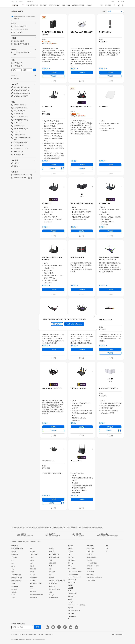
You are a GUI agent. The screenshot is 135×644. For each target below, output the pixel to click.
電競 (13, 572)
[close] (94, 316)
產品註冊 (89, 554)
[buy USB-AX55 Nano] (48, 461)
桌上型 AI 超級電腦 (54, 557)
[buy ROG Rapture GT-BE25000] (81, 107)
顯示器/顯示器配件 (16, 581)
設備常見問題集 (91, 580)
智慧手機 (14, 552)
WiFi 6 (32, 589)
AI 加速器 (33, 581)
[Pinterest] (76, 627)
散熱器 (32, 566)
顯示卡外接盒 (34, 578)
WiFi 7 (32, 586)
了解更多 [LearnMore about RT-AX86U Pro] (82, 499)
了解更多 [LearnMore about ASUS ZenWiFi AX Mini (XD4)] (82, 231)
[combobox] (115, 11)
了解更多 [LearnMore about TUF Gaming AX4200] (82, 427)
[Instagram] (47, 627)
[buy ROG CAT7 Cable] (106, 320)
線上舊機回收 (91, 572)
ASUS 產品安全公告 (92, 563)
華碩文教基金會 (72, 580)
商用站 (70, 599)
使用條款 (40, 634)
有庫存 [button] (24, 23)
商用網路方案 (34, 598)
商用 (13, 563)
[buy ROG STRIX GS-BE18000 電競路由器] (53, 33)
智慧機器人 (52, 551)
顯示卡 (32, 560)
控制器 (51, 592)
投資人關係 (71, 557)
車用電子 (70, 602)
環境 (113, 2)
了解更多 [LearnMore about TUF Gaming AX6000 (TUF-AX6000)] (53, 289)
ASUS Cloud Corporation (75, 571)
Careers (70, 585)
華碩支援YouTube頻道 (93, 566)
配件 (31, 549)
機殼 (31, 563)
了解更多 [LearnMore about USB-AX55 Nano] (52, 503)
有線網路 (51, 549)
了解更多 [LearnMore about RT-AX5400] (53, 231)
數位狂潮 (70, 608)
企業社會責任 (72, 560)
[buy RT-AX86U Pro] (76, 461)
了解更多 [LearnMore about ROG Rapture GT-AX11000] (53, 430)
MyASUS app (91, 575)
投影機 (13, 584)
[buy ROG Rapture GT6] (77, 257)
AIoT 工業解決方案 (54, 554)
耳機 (50, 575)
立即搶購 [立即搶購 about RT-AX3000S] (53, 165)
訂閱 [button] (38, 627)
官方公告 (70, 551)
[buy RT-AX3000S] (47, 107)
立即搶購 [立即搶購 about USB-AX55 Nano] (53, 499)
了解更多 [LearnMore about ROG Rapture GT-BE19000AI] (82, 72)
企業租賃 (89, 569)
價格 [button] (24, 60)
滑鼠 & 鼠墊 (52, 572)
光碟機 (32, 572)
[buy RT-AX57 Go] (104, 107)
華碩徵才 (70, 566)
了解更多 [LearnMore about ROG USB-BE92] (110, 76)
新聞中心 (70, 563)
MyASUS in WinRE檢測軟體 (94, 577)
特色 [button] (24, 102)
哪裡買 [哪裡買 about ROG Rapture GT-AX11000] (53, 427)
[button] (118, 2)
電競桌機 (14, 592)
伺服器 (51, 560)
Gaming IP (52, 595)
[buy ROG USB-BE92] (105, 32)
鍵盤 (50, 569)
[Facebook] (59, 627)
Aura (69, 619)
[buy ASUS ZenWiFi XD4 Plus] (108, 388)
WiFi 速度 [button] (24, 84)
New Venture (72, 583)
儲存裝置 (33, 575)
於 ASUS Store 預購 (21, 29)
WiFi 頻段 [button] (24, 160)
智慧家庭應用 (52, 563)
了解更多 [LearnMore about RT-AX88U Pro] (110, 231)
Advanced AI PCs (73, 594)
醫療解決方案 (15, 554)
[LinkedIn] (71, 627)
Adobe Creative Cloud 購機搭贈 (77, 605)
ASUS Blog (71, 613)
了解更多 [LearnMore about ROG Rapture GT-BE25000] (82, 168)
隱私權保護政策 (49, 634)
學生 (13, 569)
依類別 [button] (24, 38)
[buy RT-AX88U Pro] (105, 204)
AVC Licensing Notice (74, 611)
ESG (107, 548)
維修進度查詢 (91, 549)
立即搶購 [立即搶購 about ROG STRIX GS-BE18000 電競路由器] (53, 72)
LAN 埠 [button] (24, 75)
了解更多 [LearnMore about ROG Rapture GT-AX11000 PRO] (82, 349)
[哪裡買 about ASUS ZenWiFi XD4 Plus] (120, 431)
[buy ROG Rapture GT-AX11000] (52, 388)
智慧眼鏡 (33, 551)
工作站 (13, 598)
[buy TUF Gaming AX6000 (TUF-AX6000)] (53, 258)
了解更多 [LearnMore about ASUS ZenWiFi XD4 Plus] (109, 430)
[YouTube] (53, 627)
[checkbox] (23, 29)
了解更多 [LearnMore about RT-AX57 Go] (110, 165)
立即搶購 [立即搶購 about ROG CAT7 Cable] (110, 349)
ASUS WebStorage (73, 574)
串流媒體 (51, 578)
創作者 (13, 566)
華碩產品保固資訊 (92, 557)
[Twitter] (65, 627)
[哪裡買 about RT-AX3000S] (63, 168)
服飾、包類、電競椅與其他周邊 (57, 581)
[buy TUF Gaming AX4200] (79, 388)
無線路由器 (33, 592)
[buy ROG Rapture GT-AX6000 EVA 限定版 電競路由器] (110, 258)
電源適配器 (52, 586)
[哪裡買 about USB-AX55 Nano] (63, 503)
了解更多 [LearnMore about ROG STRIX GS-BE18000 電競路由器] (53, 76)
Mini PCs (14, 595)
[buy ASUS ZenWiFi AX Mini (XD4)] (82, 204)
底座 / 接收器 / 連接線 (55, 589)
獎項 (69, 554)
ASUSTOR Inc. (72, 569)
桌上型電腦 (14, 589)
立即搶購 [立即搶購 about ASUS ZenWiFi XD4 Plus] (110, 427)
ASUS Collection (53, 598)
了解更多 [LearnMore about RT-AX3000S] (52, 168)
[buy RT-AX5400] (47, 204)
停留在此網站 (57, 324)
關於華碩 (70, 549)
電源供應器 (33, 569)
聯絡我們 (89, 560)
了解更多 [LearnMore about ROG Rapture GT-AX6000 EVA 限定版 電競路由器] (110, 289)
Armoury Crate (72, 616)
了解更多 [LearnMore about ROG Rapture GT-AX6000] (53, 349)
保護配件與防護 (53, 583)
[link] (15, 5)
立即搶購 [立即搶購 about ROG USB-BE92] (110, 72)
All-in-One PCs (15, 586)
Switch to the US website (74, 324)
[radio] (82, 194)
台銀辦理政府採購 (16, 575)
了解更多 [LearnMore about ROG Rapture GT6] (82, 289)
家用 (13, 560)
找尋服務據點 (91, 551)
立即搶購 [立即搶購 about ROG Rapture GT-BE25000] (82, 165)
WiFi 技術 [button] (24, 172)
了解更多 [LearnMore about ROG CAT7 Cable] (110, 353)
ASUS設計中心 (72, 596)
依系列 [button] (24, 49)
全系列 (38, 542)
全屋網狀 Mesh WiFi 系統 (37, 595)
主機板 (32, 557)
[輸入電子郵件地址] (22, 627)
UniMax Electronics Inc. (74, 577)
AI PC (70, 591)
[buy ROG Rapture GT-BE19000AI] (82, 32)
